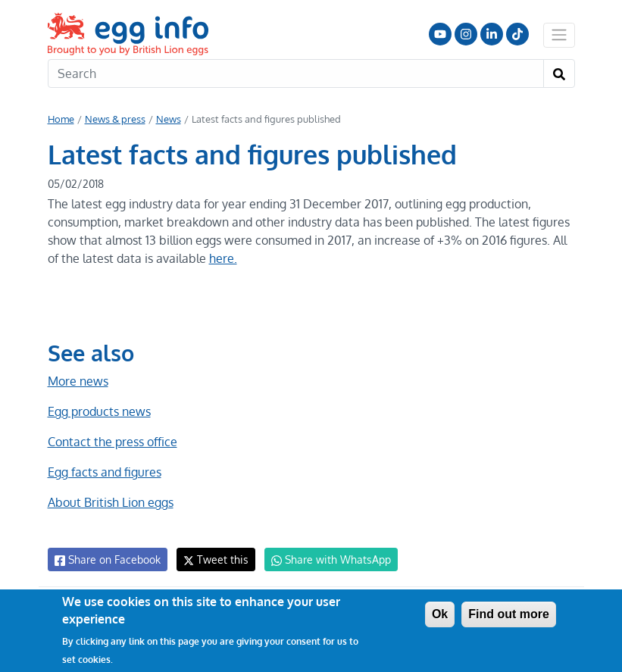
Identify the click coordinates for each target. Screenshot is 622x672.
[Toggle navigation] (559, 35)
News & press (114, 119)
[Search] (296, 73)
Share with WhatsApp (324, 560)
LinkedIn (492, 34)
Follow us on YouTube (440, 34)
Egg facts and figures (104, 472)
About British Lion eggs (111, 502)
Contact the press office (112, 442)
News (167, 119)
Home (61, 119)
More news (78, 381)
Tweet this (212, 559)
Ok (440, 614)
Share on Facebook (106, 560)
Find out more (509, 614)
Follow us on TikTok (517, 34)
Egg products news (99, 411)
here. (220, 258)
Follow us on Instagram (466, 34)
